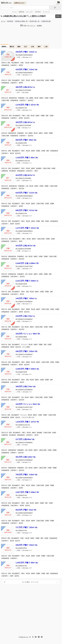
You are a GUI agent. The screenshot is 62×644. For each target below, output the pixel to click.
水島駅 (46, 63)
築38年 (12, 417)
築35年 (21, 83)
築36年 (21, 65)
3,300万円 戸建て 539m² (27, 369)
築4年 (36, 171)
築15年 (37, 435)
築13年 (21, 523)
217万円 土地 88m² (25, 439)
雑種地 (31, 98)
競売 (9, 63)
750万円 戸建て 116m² (26, 475)
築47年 (22, 294)
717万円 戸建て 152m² (26, 527)
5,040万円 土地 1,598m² (27, 263)
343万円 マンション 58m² (28, 334)
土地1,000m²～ (15, 505)
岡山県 (27, 63)
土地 (32, 47)
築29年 (22, 505)
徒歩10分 (31, 100)
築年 (39, 47)
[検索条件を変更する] (58, 16)
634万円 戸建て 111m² (26, 193)
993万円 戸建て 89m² (26, 140)
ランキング (46, 12)
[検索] (55, 8)
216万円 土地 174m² (25, 316)
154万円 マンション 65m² (28, 404)
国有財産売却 (13, 98)
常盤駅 (51, 63)
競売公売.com (24, 637)
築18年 (12, 224)
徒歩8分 (18, 224)
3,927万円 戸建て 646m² (27, 492)
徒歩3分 (18, 417)
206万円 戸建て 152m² (26, 545)
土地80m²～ (14, 453)
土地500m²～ (14, 118)
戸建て (22, 63)
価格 (19, 47)
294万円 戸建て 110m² (26, 52)
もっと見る (30, 582)
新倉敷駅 (39, 168)
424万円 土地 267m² (25, 175)
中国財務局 (21, 98)
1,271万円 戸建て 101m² (27, 228)
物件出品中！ (20, 3)
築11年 (12, 153)
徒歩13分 (18, 153)
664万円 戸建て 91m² (26, 510)
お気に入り (59, 3)
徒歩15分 (27, 312)
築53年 (21, 312)
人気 (46, 47)
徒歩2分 (22, 277)
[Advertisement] (31, 35)
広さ (26, 47)
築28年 (21, 206)
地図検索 (21, 12)
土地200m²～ (14, 65)
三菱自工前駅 (39, 63)
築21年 (12, 541)
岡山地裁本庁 (15, 63)
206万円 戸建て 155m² (26, 351)
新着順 (4, 47)
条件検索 (10, 21)
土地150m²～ (5, 153)
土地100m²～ (14, 312)
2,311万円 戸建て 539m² (27, 281)
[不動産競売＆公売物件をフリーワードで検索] (25, 8)
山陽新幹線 (5, 171)
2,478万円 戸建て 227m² (27, 105)
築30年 (21, 118)
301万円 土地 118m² (26, 457)
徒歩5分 (17, 576)
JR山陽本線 (12, 171)
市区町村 (38, 12)
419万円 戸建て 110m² (26, 70)
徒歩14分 (21, 453)
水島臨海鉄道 (5, 65)
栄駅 (47, 116)
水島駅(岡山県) (46, 21)
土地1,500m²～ (15, 277)
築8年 (12, 576)
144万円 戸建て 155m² (26, 298)
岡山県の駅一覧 (35, 21)
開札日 (12, 47)
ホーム (14, 12)
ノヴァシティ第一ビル (28, 417)
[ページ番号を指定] (58, 582)
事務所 (28, 309)
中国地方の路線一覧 (21, 21)
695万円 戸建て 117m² (26, 210)
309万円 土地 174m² (26, 387)
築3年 (21, 241)
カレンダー (30, 12)
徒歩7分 (18, 541)
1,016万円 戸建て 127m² (27, 422)
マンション (24, 345)
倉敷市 (32, 63)
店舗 (28, 116)
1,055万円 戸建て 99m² (27, 563)
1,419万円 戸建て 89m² (27, 158)
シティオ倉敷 (26, 347)
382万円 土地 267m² (25, 87)
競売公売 (4, 3)
